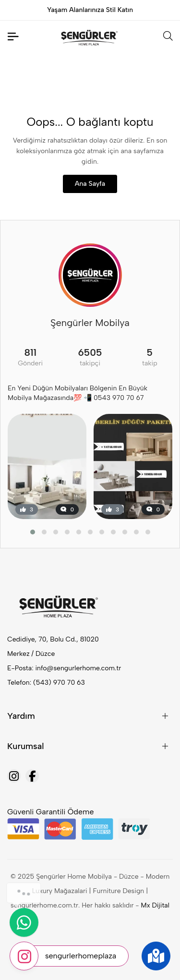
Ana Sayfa (90, 184)
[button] (33, 532)
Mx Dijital (155, 905)
